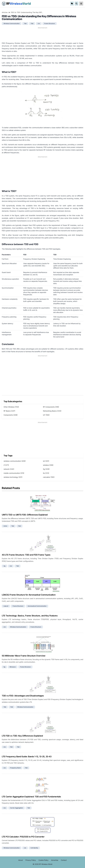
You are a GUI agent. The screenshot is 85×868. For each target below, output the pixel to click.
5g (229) (46, 469)
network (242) (9, 469)
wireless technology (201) (13, 477)
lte (39, 24)
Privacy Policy (31, 860)
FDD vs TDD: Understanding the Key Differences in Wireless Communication (27, 12)
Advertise (55, 860)
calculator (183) (49, 477)
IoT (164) (46, 415)
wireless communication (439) (15, 461)
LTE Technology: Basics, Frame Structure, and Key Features (30, 616)
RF (16, 4)
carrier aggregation (17, 808)
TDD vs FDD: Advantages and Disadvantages (23, 696)
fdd (32, 24)
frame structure (50, 24)
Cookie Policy (43, 860)
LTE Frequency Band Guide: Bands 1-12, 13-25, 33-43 (27, 757)
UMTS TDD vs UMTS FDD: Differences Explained (25, 515)
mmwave (13, 667)
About (21, 860)
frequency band (15, 768)
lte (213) (46, 473)
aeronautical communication (37, 606)
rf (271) (6, 465)
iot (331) (46, 461)
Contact (64, 860)
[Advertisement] (42, 34)
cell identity (34, 848)
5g (4, 667)
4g (4, 566)
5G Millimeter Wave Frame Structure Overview (24, 656)
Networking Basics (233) (52, 411)
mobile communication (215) (14, 473)
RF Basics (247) (9, 411)
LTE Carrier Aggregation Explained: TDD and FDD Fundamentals (31, 797)
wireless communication (12, 24)
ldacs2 (6, 606)
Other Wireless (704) (11, 407)
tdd (25, 24)
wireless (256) (48, 465)
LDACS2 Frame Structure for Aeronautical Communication (29, 595)
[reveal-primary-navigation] (81, 4)
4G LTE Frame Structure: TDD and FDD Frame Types (26, 555)
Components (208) (11, 415)
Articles (5, 12)
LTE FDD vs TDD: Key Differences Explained (22, 736)
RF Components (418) (51, 407)
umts (5, 526)
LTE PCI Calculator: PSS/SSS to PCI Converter (23, 837)
